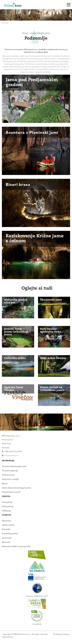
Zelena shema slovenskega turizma (16, 488)
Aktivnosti (6, 542)
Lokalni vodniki (8, 525)
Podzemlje (5, 23)
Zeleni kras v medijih (10, 479)
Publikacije (7, 511)
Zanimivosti (7, 538)
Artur (66, 634)
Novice (5, 483)
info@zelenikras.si (12, 455)
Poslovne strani (8, 475)
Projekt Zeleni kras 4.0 (11, 492)
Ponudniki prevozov (10, 533)
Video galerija (8, 506)
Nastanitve (6, 521)
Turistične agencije (10, 470)
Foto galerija (7, 502)
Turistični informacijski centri (14, 466)
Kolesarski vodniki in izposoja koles (16, 546)
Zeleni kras (17, 5)
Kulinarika (6, 529)
